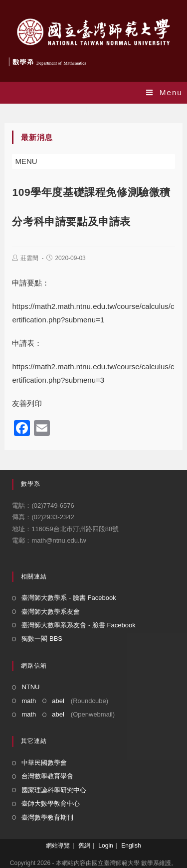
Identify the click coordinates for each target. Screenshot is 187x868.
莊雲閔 (29, 258)
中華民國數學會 (44, 763)
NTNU (30, 687)
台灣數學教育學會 (47, 776)
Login (105, 846)
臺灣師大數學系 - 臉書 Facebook (69, 598)
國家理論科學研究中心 (54, 790)
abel (58, 701)
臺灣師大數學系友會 (51, 612)
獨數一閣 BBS (42, 639)
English (131, 846)
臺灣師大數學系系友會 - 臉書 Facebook (78, 625)
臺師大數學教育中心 (51, 803)
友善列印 (27, 403)
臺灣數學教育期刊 (47, 817)
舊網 (84, 846)
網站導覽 (58, 846)
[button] (26, 161)
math (29, 701)
